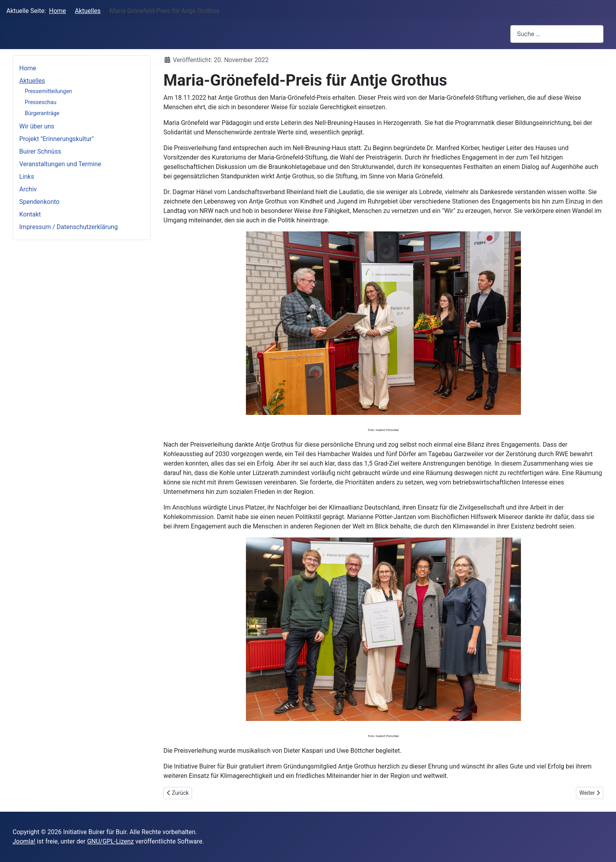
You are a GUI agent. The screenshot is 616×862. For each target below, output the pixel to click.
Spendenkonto (39, 202)
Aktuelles (32, 81)
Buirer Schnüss (40, 151)
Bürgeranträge (42, 113)
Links (27, 177)
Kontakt (30, 214)
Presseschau (40, 102)
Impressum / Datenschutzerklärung (69, 227)
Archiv (28, 189)
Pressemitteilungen (48, 91)
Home (28, 68)
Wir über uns (37, 126)
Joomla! (24, 841)
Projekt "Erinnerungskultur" (57, 139)
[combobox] (557, 34)
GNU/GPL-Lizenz (111, 841)
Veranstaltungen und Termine (60, 164)
